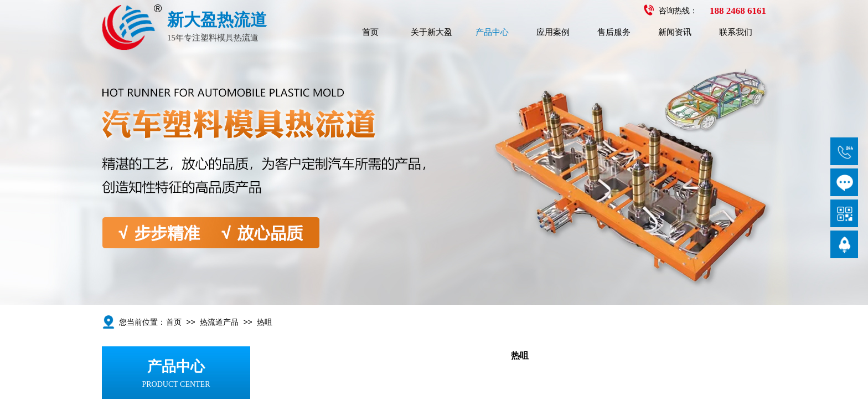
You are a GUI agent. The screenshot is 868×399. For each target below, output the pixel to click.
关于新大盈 (432, 32)
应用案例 (553, 32)
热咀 (265, 322)
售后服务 (614, 32)
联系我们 (736, 32)
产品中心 (492, 32)
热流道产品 (219, 322)
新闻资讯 (675, 32)
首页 (370, 32)
